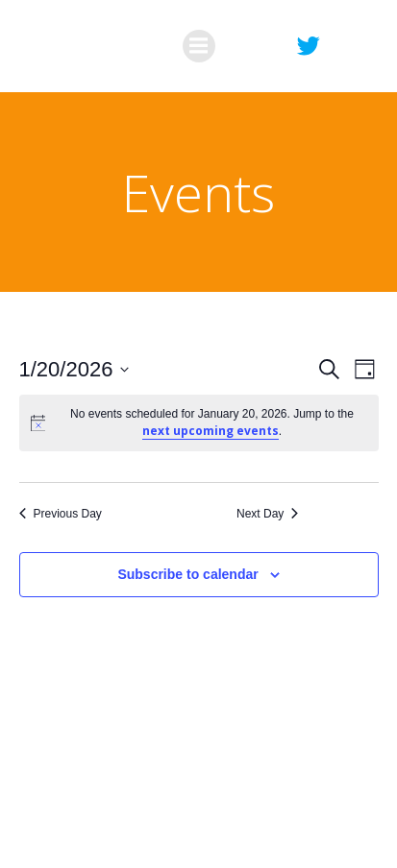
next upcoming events (211, 431)
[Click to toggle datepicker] (74, 369)
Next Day (267, 514)
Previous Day (61, 514)
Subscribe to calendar (187, 574)
